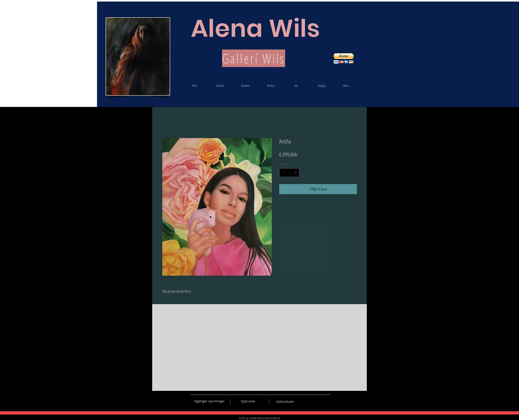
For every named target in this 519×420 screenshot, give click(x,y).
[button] (344, 58)
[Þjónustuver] (285, 402)
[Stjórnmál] (248, 401)
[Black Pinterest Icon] (320, 401)
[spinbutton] (289, 173)
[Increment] (296, 173)
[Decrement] (283, 173)
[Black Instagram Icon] (327, 401)
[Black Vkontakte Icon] (304, 401)
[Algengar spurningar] (209, 401)
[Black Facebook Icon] (312, 401)
